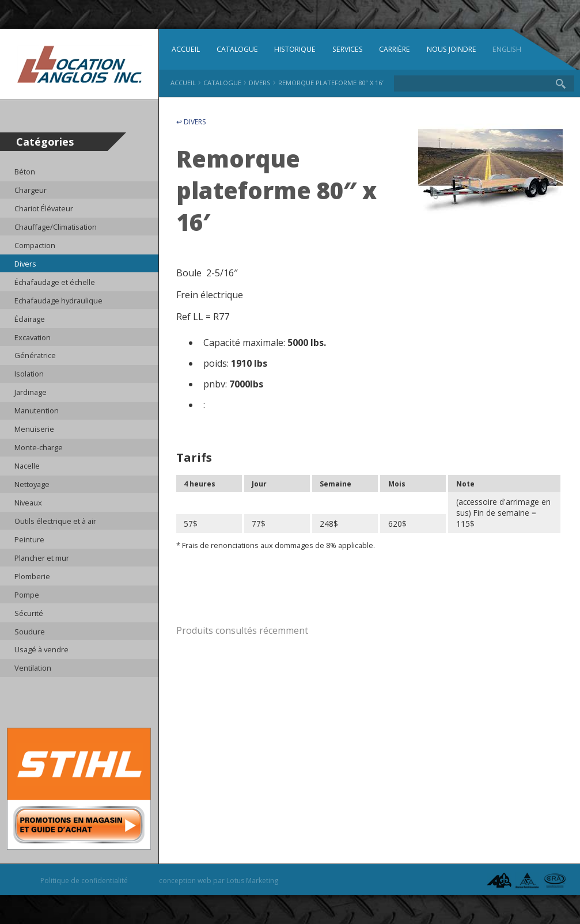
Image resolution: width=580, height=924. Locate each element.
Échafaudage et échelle (55, 282)
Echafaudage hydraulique (58, 301)
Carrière (395, 49)
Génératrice (35, 355)
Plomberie (32, 576)
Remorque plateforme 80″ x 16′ (331, 83)
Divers (25, 264)
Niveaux (28, 503)
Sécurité (29, 613)
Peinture (29, 539)
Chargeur (31, 190)
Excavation (33, 337)
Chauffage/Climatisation (56, 227)
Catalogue (237, 49)
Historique (295, 49)
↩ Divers (191, 122)
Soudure (30, 632)
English (507, 49)
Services (348, 49)
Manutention (37, 410)
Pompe (27, 595)
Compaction (35, 245)
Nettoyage (32, 484)
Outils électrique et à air (55, 521)
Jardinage (31, 392)
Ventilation (33, 668)
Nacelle (27, 466)
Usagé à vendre (41, 649)
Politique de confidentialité (84, 881)
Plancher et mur (42, 558)
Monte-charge (39, 447)
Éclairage (30, 319)
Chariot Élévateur (44, 208)
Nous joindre (452, 49)
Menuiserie (34, 429)
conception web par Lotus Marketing (219, 881)
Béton (25, 172)
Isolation (29, 374)
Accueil (186, 49)
